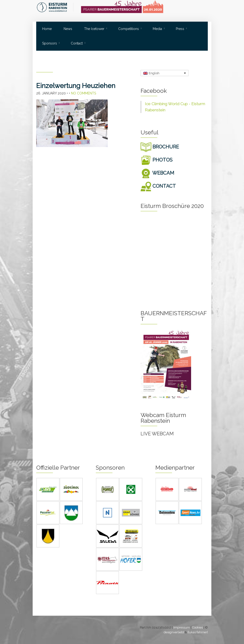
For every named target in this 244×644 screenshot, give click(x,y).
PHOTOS (157, 160)
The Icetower (94, 29)
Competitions (129, 29)
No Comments (84, 93)
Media (157, 29)
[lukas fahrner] (198, 632)
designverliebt (174, 632)
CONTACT (158, 186)
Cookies (197, 627)
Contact (77, 43)
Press (180, 29)
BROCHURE (160, 147)
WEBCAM (157, 173)
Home (47, 29)
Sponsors (50, 43)
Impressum (182, 627)
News (68, 29)
